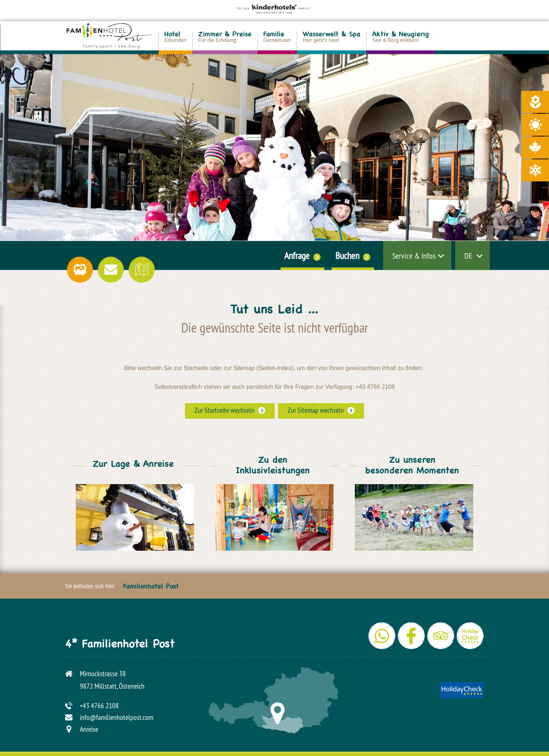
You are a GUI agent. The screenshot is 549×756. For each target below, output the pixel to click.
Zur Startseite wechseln (224, 410)
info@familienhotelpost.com (117, 717)
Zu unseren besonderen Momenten (412, 468)
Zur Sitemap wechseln (316, 410)
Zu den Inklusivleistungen (273, 468)
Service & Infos (414, 256)
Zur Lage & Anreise (133, 466)
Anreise (89, 729)
